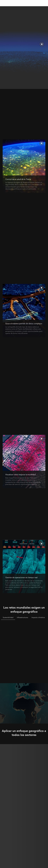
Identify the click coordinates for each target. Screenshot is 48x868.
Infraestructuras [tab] (22, 617)
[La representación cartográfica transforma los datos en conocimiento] (24, 462)
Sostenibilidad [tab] (8, 617)
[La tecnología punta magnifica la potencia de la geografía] (24, 566)
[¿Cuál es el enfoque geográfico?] (24, 166)
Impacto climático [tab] (38, 617)
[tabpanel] (24, 647)
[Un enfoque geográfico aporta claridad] (24, 311)
